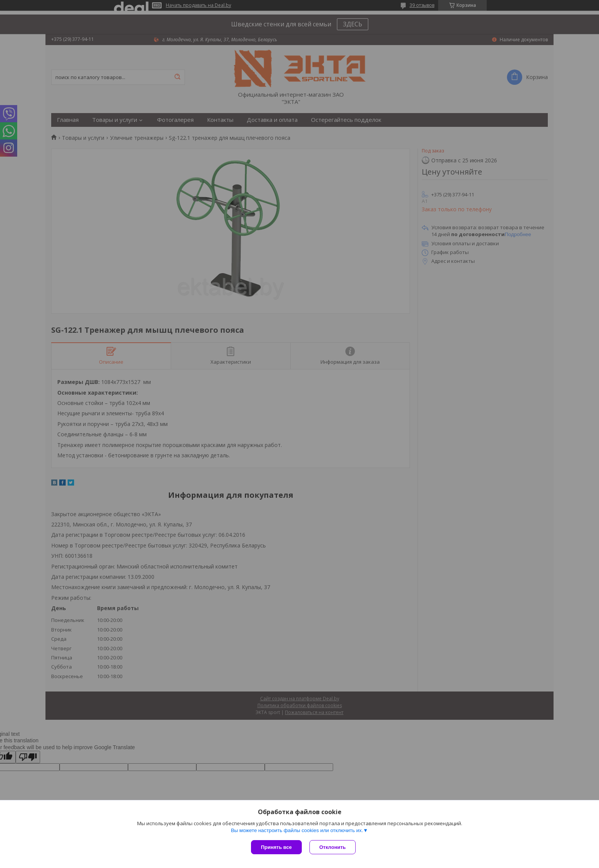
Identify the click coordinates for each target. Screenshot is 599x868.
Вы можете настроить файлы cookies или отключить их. (297, 830)
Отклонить (333, 847)
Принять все (276, 847)
